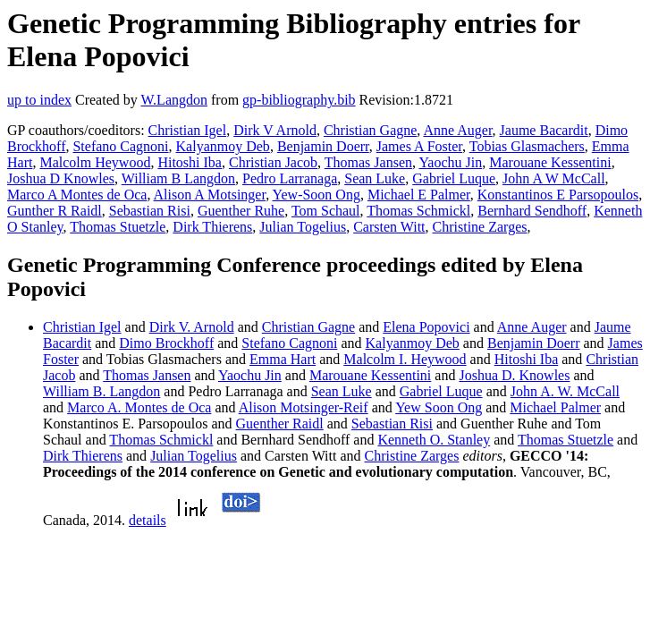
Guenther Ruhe (241, 211)
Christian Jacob (273, 162)
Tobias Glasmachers (527, 146)
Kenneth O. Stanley (434, 440)
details (148, 520)
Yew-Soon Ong (317, 195)
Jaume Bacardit (544, 130)
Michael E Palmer (419, 195)
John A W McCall (554, 178)
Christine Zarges (480, 227)
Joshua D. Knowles (514, 375)
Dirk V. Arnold (192, 327)
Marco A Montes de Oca (77, 195)
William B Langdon (178, 178)
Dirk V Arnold (275, 130)
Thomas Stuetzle (118, 227)
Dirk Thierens (212, 227)
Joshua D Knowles (61, 178)
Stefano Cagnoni (120, 146)
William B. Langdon (101, 391)
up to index (39, 100)
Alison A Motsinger (210, 195)
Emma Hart (283, 359)
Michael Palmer (555, 407)
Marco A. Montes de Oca (139, 407)
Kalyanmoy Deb (223, 146)
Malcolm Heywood (95, 162)
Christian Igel (188, 130)
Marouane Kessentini (550, 162)
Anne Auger (457, 130)
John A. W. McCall (565, 391)
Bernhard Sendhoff (532, 211)
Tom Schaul (326, 211)
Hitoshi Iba (190, 162)
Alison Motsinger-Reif (304, 407)
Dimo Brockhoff (166, 343)
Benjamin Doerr (323, 146)
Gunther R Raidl (55, 211)
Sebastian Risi (150, 211)
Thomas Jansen (368, 162)
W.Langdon (174, 100)
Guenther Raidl (280, 424)
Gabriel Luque (454, 178)
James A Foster (419, 146)
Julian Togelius (303, 227)
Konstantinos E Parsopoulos (558, 195)
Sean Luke (375, 178)
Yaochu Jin (450, 162)
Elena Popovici (426, 327)
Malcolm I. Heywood (405, 359)
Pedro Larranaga (290, 178)
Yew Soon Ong (439, 407)
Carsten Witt (389, 227)
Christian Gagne (370, 130)
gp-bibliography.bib (299, 100)
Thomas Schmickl (418, 211)
